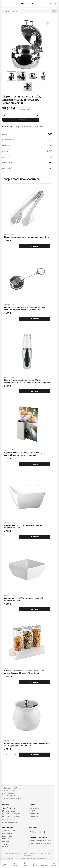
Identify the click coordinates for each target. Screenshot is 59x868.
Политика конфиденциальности (40, 841)
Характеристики (24, 127)
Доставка (40, 127)
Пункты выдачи (8, 833)
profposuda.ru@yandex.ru (11, 822)
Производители (34, 813)
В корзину (21, 120)
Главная (5, 864)
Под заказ (6, 841)
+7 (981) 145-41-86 (9, 808)
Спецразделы (33, 816)
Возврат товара (8, 836)
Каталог (25, 864)
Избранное (44, 864)
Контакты (6, 847)
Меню (54, 864)
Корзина (34, 864)
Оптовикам (6, 839)
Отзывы (5, 844)
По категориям (34, 808)
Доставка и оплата (9, 831)
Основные (7, 126)
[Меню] (4, 4)
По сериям (32, 811)
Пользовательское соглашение (40, 843)
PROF (27, 4)
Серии (15, 864)
